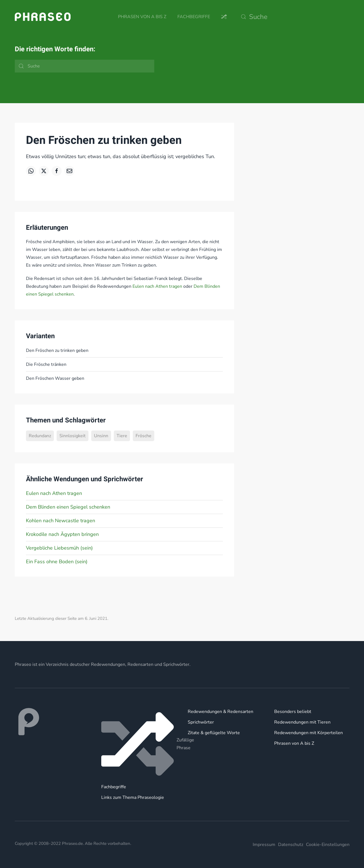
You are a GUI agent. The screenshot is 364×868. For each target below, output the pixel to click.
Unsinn (101, 436)
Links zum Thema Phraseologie (133, 797)
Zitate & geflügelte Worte (214, 733)
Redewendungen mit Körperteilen (308, 733)
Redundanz (40, 436)
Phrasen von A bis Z (142, 17)
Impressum (264, 845)
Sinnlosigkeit (73, 436)
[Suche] (294, 17)
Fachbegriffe (194, 17)
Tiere (122, 436)
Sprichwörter (201, 722)
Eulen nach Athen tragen (157, 286)
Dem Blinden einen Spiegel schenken (68, 507)
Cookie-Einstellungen (328, 845)
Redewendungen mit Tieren (302, 722)
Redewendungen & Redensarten (220, 712)
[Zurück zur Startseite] (43, 17)
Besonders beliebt (293, 712)
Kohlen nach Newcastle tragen (61, 521)
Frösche (144, 436)
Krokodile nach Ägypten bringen (62, 534)
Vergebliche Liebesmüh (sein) (59, 548)
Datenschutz (291, 845)
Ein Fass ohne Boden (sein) (57, 562)
